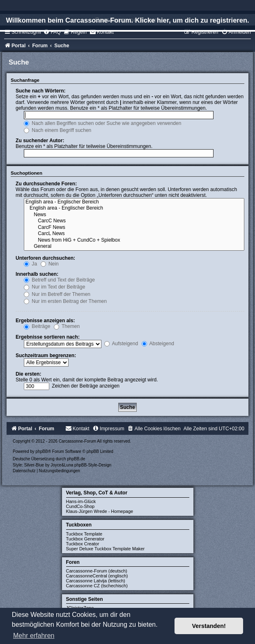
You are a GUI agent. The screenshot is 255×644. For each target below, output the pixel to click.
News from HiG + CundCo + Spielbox (134, 240)
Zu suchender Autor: (40, 141)
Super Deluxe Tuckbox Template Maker (106, 549)
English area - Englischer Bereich (134, 202)
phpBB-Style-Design (93, 465)
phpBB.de (76, 459)
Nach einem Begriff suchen (57, 130)
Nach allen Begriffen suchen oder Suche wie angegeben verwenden (103, 123)
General (134, 247)
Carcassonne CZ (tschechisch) (97, 586)
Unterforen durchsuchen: (45, 258)
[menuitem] (52, 32)
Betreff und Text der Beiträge (59, 280)
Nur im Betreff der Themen (57, 294)
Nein (50, 264)
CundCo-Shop (80, 506)
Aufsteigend (121, 344)
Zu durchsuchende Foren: (46, 184)
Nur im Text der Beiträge (55, 287)
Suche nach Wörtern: (41, 91)
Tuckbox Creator (83, 544)
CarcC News (134, 221)
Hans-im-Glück (81, 501)
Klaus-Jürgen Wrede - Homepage (100, 511)
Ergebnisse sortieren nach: (48, 337)
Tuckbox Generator (85, 539)
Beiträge (37, 326)
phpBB (42, 451)
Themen (67, 326)
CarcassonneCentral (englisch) (97, 576)
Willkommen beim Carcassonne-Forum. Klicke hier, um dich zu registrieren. (127, 20)
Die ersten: (29, 374)
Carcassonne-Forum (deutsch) (97, 571)
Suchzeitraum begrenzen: (46, 355)
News (134, 215)
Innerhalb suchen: (37, 274)
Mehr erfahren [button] (34, 636)
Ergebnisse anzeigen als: (45, 321)
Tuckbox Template (84, 534)
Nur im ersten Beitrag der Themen (65, 301)
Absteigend (158, 344)
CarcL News (134, 234)
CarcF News (134, 228)
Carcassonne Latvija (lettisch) (96, 581)
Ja (30, 264)
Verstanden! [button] (209, 626)
